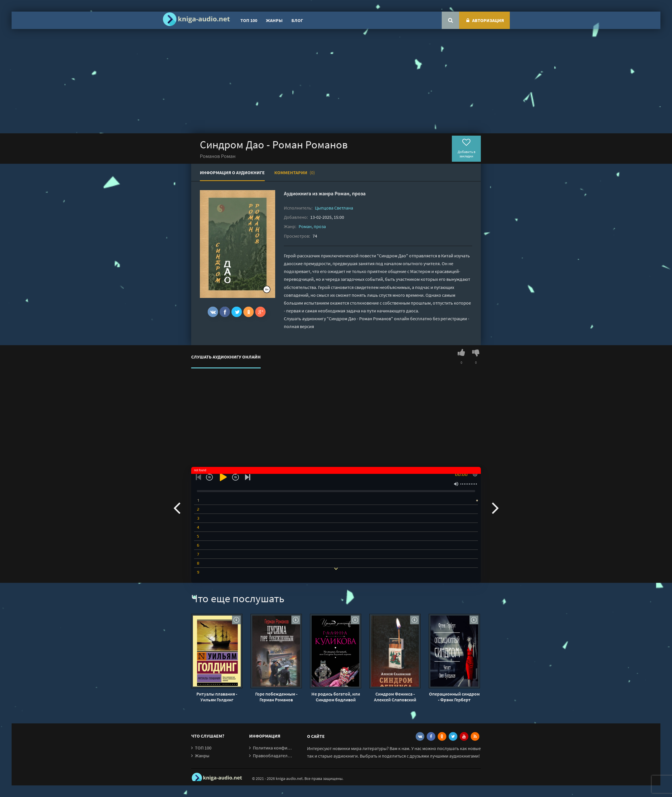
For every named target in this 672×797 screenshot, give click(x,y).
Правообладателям (273, 756)
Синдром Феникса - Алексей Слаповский (395, 697)
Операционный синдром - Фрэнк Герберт (454, 697)
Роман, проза (350, 193)
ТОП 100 (249, 20)
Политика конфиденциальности (286, 748)
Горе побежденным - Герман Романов (276, 697)
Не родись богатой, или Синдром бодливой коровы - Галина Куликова (336, 697)
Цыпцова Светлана (334, 208)
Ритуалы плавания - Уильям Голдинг (217, 697)
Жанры (274, 20)
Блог (297, 20)
